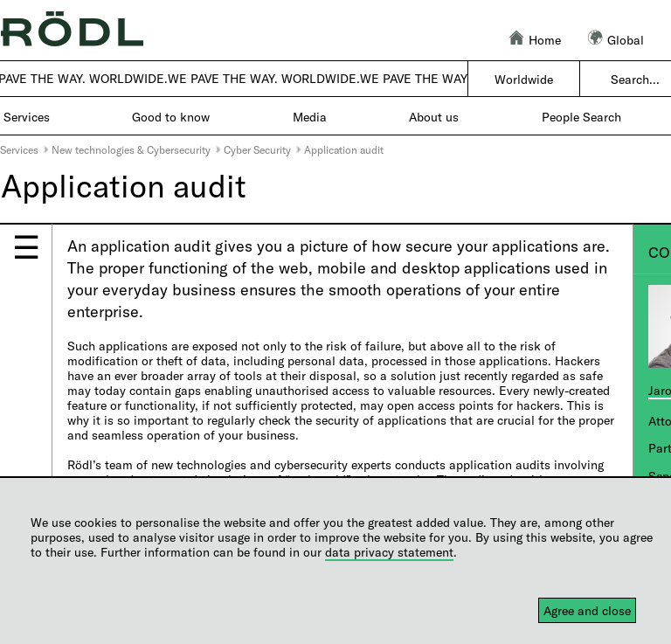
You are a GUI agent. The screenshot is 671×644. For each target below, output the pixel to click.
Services (19, 149)
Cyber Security (257, 149)
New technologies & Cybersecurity (131, 149)
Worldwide (524, 79)
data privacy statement (389, 552)
